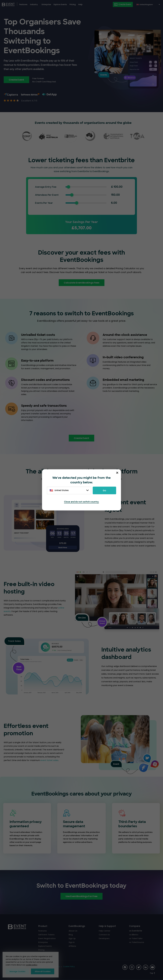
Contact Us (104, 935)
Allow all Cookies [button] (43, 971)
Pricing (73, 4)
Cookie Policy (69, 966)
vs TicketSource (137, 942)
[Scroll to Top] (152, 973)
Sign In (72, 942)
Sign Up (72, 938)
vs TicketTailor (136, 938)
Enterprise (46, 4)
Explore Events (60, 4)
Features (23, 4)
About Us (73, 931)
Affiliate (72, 946)
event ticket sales (49, 760)
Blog (71, 935)
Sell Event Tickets (46, 935)
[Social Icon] (125, 967)
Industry (34, 4)
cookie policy (32, 965)
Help (80, 4)
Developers (104, 938)
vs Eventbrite (136, 931)
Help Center (105, 931)
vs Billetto (134, 935)
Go (104, 491)
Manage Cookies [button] (17, 971)
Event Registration (47, 938)
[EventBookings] (8, 4)
